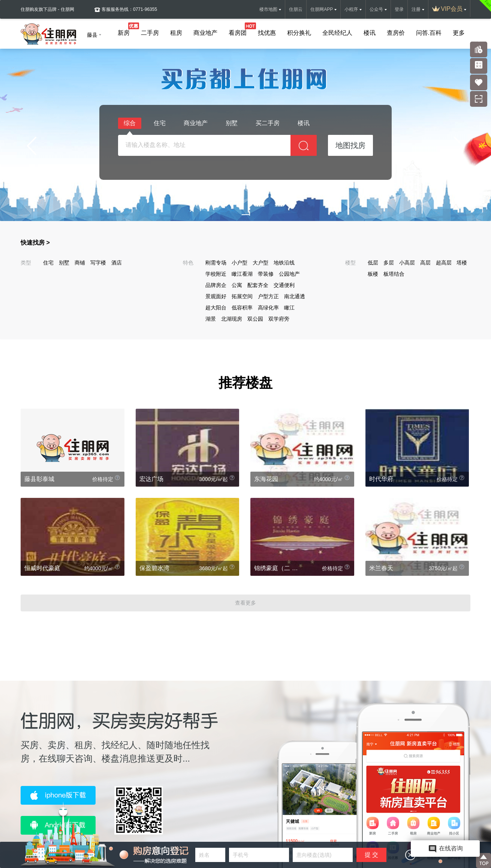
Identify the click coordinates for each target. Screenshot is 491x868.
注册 (416, 9)
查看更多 (245, 603)
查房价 (396, 33)
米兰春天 (381, 568)
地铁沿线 (284, 263)
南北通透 (295, 296)
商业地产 (205, 33)
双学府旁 (279, 319)
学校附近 (216, 274)
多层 (389, 263)
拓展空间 (242, 296)
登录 (399, 9)
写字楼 (98, 263)
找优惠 (267, 33)
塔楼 (462, 263)
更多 (459, 33)
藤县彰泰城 (39, 479)
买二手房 (268, 123)
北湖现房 (232, 319)
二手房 (150, 33)
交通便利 (284, 285)
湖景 (211, 319)
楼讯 (370, 33)
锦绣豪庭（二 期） (278, 568)
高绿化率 (268, 308)
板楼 (373, 274)
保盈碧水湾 (154, 568)
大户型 (260, 263)
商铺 (80, 263)
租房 (176, 33)
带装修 (266, 274)
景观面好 (216, 296)
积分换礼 (299, 33)
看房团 (238, 31)
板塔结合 (394, 274)
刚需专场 (216, 263)
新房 (124, 31)
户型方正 (268, 296)
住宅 (160, 123)
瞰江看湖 (242, 274)
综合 (130, 124)
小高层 (407, 263)
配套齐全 (258, 285)
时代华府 (381, 479)
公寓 (237, 285)
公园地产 (289, 274)
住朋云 (296, 9)
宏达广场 (151, 479)
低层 (373, 263)
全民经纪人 (337, 33)
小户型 (240, 263)
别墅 (232, 123)
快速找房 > (35, 243)
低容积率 (242, 308)
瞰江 (289, 308)
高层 (425, 263)
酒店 (117, 263)
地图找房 (350, 145)
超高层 (444, 263)
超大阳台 (216, 308)
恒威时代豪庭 (42, 568)
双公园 (255, 319)
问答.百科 (429, 33)
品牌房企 (216, 285)
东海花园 (266, 479)
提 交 (371, 855)
